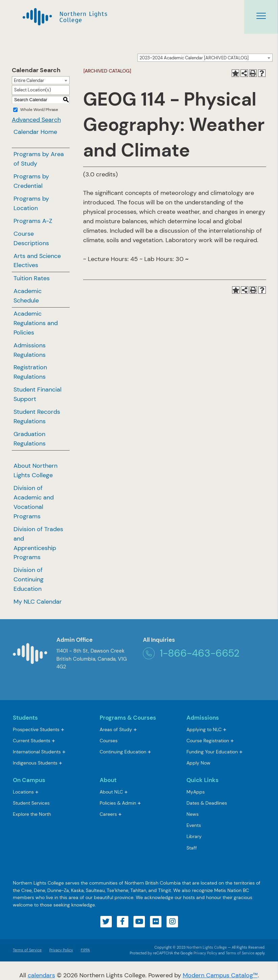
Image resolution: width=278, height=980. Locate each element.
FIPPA (84, 950)
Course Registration (208, 741)
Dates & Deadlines (207, 803)
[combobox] (205, 58)
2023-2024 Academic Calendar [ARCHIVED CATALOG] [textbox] (194, 58)
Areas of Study (116, 729)
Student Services (31, 803)
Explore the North (32, 814)
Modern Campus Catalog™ (220, 975)
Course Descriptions (31, 238)
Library (194, 836)
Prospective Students (36, 729)
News (193, 814)
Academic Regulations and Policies (36, 323)
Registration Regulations (30, 372)
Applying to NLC (204, 729)
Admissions (203, 718)
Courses (109, 741)
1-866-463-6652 (191, 653)
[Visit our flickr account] (156, 922)
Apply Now (198, 763)
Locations (23, 792)
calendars (41, 975)
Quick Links (203, 780)
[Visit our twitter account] (106, 922)
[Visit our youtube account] (139, 922)
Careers (108, 814)
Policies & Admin (118, 803)
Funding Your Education (212, 752)
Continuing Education (123, 752)
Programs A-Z (33, 221)
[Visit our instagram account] (172, 922)
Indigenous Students (35, 763)
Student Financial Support (37, 394)
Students (25, 718)
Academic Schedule (28, 296)
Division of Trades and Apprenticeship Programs (38, 543)
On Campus (29, 780)
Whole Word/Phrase (39, 110)
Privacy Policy (61, 950)
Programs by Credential (31, 181)
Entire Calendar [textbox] (29, 80)
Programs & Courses (128, 718)
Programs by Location (31, 203)
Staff (192, 848)
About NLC (111, 792)
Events (194, 825)
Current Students (32, 741)
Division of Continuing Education (29, 579)
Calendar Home (35, 132)
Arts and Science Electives (37, 261)
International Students (37, 752)
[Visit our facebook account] (123, 922)
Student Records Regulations (37, 416)
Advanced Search (36, 120)
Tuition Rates (32, 278)
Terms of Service (27, 950)
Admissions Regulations (30, 350)
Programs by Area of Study (39, 159)
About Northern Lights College (35, 470)
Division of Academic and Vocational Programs (34, 502)
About (108, 780)
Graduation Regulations (30, 439)
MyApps (196, 792)
